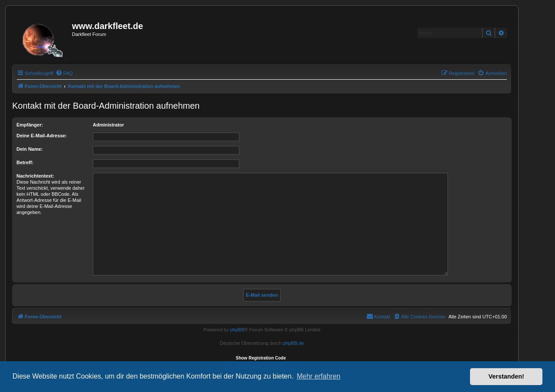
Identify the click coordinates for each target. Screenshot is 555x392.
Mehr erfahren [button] (318, 376)
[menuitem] (64, 73)
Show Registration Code (261, 358)
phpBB (237, 330)
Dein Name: (30, 149)
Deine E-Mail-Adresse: (42, 136)
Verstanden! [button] (506, 376)
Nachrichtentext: (35, 176)
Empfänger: (30, 125)
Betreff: (25, 162)
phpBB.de (294, 343)
